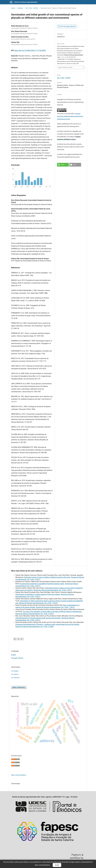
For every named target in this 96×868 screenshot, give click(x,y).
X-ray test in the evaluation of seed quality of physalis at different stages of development (52, 612)
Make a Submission (19, 687)
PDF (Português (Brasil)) (68, 26)
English (14, 655)
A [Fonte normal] (19, 639)
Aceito (57, 865)
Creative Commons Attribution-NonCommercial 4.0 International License (70, 116)
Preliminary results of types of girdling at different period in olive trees (47, 577)
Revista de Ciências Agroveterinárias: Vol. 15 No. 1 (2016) (38, 603)
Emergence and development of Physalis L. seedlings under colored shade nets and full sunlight (47, 624)
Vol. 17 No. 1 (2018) (32, 8)
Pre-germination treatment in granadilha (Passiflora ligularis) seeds (42, 584)
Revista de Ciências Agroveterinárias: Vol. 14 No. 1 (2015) (55, 607)
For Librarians (15, 678)
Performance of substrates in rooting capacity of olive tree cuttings (38, 594)
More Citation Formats (65, 67)
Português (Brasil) (17, 658)
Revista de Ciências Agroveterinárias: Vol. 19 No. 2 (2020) (35, 627)
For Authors (15, 674)
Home (13, 8)
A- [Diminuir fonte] (22, 639)
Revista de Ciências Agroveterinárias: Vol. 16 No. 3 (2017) (53, 590)
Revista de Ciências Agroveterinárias (26, 2)
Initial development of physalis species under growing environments (38, 618)
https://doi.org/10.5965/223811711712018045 (30, 50)
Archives (20, 8)
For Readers (15, 671)
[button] (63, 165)
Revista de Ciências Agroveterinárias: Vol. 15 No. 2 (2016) (35, 614)
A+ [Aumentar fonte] (15, 639)
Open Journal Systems (19, 775)
